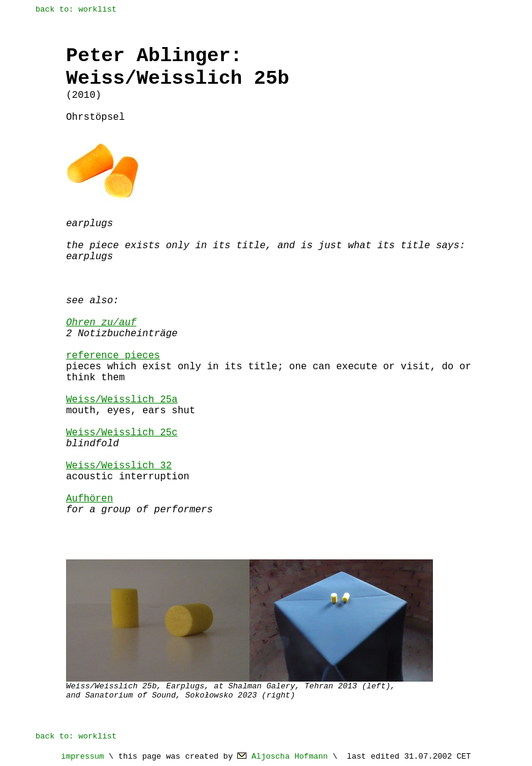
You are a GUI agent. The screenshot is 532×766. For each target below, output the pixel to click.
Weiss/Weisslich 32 (119, 466)
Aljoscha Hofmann (290, 757)
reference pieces (113, 356)
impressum (83, 757)
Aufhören (90, 499)
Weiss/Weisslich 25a (122, 400)
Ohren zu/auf (101, 323)
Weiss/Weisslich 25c (122, 433)
